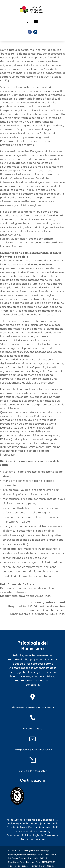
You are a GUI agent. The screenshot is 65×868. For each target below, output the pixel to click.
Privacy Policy (38, 866)
